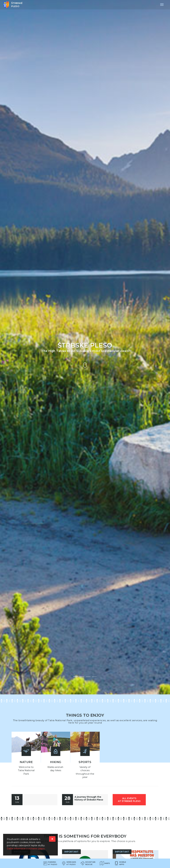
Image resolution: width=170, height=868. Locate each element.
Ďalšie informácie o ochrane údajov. (26, 849)
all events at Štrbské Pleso (129, 798)
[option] (85, 347)
